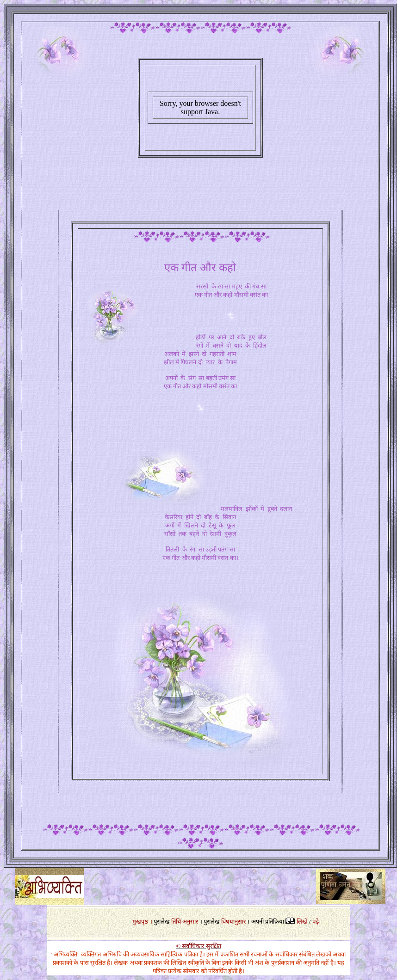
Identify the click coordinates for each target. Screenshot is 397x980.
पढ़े (316, 922)
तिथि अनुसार (185, 922)
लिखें (302, 922)
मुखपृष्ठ (140, 922)
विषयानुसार (233, 922)
